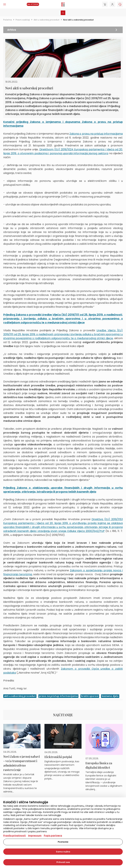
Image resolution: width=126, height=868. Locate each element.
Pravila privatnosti (15, 836)
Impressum (35, 836)
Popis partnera (53, 836)
